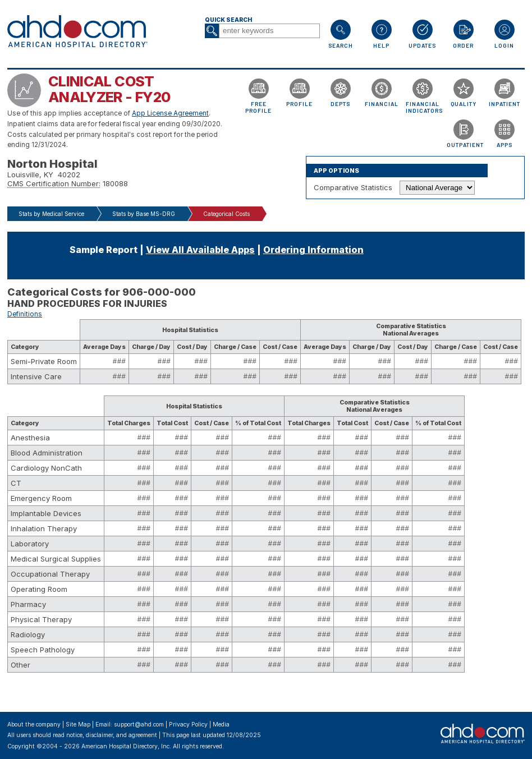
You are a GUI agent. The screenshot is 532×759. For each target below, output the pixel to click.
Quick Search (228, 20)
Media (221, 725)
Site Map (78, 725)
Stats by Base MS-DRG (144, 214)
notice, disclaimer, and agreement (112, 735)
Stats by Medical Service (51, 214)
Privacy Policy (188, 725)
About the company (34, 725)
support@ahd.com (139, 725)
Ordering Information (313, 250)
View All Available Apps (200, 250)
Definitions (25, 314)
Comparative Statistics (353, 187)
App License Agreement (170, 113)
